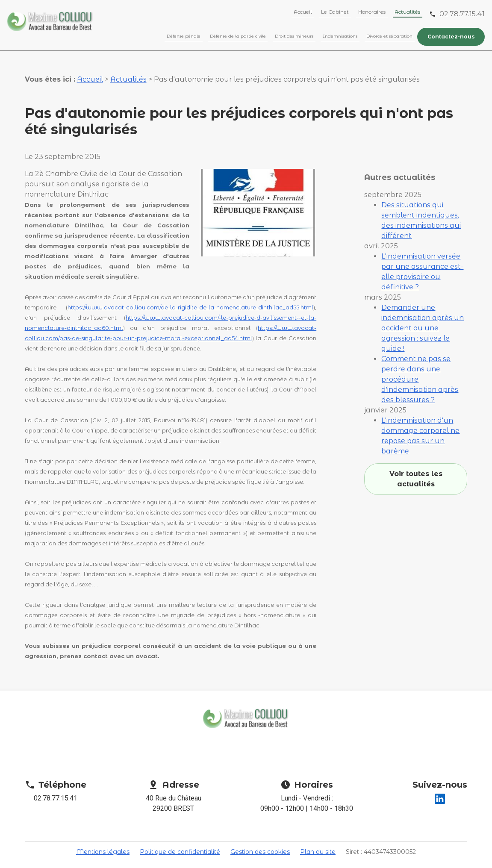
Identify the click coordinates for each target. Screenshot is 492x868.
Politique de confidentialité (180, 844)
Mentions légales (103, 844)
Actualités (407, 12)
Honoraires (372, 12)
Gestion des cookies (260, 844)
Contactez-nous (451, 37)
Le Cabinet (335, 12)
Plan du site (318, 844)
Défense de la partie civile (238, 36)
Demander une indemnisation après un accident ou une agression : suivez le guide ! (423, 299)
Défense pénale (184, 36)
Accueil (303, 12)
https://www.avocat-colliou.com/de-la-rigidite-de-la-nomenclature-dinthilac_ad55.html (190, 299)
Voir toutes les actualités (416, 450)
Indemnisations (340, 36)
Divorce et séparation (389, 36)
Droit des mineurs (294, 36)
